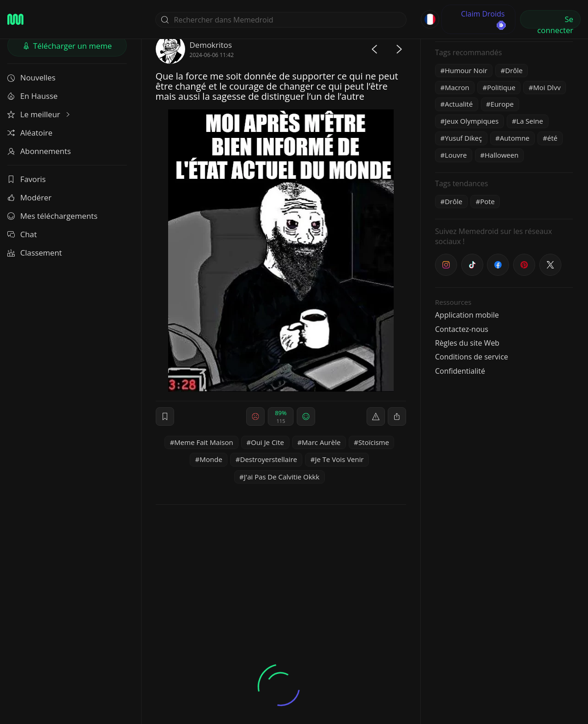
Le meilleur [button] (40, 114)
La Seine (530, 121)
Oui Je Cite (267, 442)
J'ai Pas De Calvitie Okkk (282, 477)
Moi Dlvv (547, 87)
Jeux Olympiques (472, 121)
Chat (22, 234)
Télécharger (67, 46)
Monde (211, 459)
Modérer (29, 197)
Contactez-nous (462, 329)
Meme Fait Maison (204, 442)
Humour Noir (466, 70)
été (552, 138)
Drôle (514, 70)
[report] (376, 416)
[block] (397, 416)
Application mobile (467, 315)
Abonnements (39, 151)
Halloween (502, 155)
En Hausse (32, 96)
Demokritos (211, 45)
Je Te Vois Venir (339, 459)
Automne (515, 138)
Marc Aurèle (321, 442)
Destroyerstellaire (269, 459)
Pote (487, 201)
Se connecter (555, 21)
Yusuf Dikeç (463, 138)
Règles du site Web (467, 343)
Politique (501, 87)
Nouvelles (31, 77)
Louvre (456, 155)
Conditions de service (472, 357)
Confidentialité (460, 371)
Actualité (459, 104)
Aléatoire (30, 133)
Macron (457, 87)
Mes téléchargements (52, 216)
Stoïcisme (374, 442)
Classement (35, 253)
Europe (502, 104)
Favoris (27, 179)
